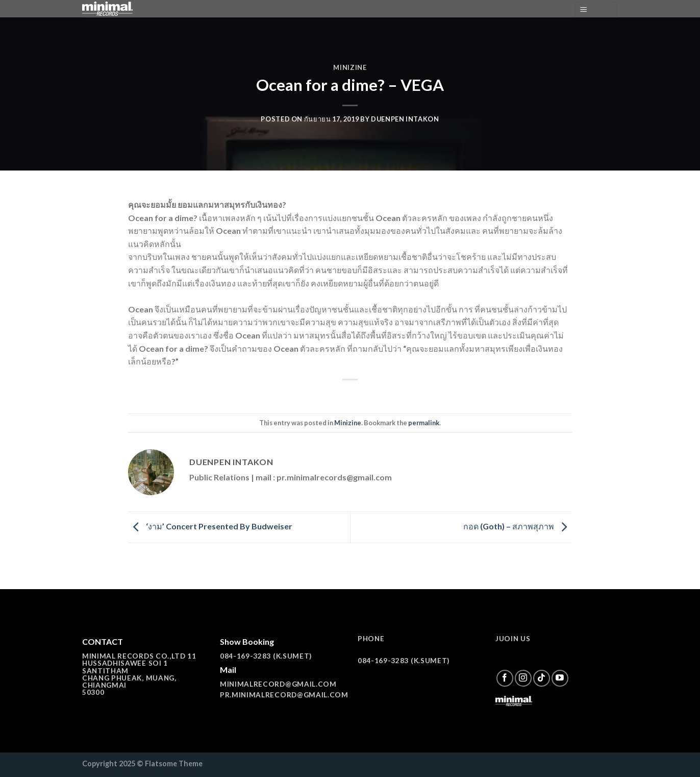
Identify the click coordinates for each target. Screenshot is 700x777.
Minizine (350, 67)
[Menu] (596, 10)
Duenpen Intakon (405, 119)
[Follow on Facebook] (505, 678)
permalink (424, 423)
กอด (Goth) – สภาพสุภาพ (518, 526)
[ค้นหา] (564, 10)
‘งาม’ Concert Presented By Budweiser (210, 526)
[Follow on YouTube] (560, 678)
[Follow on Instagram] (523, 678)
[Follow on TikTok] (542, 678)
